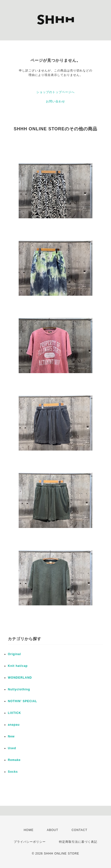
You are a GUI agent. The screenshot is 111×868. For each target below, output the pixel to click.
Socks (13, 772)
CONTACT (79, 830)
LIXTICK (14, 713)
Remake (14, 760)
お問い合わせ (55, 101)
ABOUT (53, 830)
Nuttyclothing (19, 689)
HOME (28, 830)
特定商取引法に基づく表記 (78, 842)
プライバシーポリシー (30, 842)
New (11, 736)
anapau (14, 725)
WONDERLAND (20, 678)
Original (14, 654)
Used (12, 748)
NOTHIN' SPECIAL (22, 701)
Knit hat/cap (18, 666)
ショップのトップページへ (55, 92)
